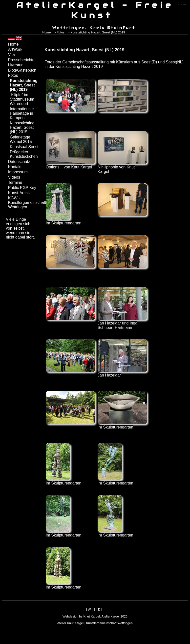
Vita (11, 55)
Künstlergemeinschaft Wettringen (109, 623)
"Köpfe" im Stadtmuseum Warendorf (22, 99)
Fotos (13, 75)
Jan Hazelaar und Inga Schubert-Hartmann (122, 323)
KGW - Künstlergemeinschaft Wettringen (24, 202)
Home (46, 32)
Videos (14, 177)
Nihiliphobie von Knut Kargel (122, 167)
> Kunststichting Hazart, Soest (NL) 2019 (96, 32)
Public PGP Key (22, 188)
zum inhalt (181, 4)
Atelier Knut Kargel (70, 623)
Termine (15, 182)
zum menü (179, 4)
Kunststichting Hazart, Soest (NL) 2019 (24, 85)
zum (185, 4)
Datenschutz (19, 162)
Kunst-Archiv (19, 193)
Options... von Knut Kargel (70, 165)
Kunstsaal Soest (24, 147)
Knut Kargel (92, 616)
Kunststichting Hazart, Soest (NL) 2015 (22, 127)
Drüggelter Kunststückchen (24, 154)
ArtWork (15, 49)
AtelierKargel (111, 616)
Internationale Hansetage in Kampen (22, 113)
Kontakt (15, 167)
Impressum (18, 172)
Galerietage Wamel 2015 (21, 139)
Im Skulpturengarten (63, 221)
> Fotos (59, 32)
